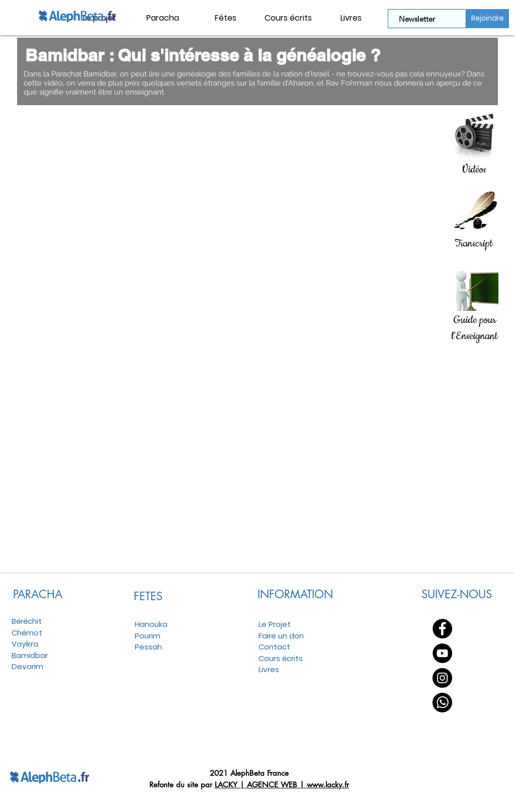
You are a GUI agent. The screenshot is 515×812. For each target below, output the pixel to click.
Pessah (148, 647)
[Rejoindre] (488, 19)
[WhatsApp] (442, 703)
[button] (163, 18)
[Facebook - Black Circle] (442, 629)
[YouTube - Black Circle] (442, 653)
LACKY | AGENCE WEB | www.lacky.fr (282, 785)
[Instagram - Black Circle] (442, 678)
